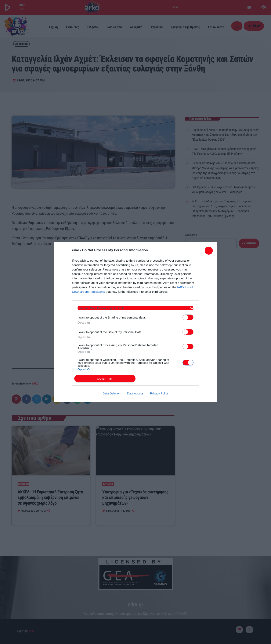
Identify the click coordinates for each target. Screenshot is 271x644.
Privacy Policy (159, 393)
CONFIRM (105, 379)
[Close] (209, 251)
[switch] (188, 317)
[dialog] (135, 322)
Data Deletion (111, 393)
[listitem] (135, 308)
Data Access (135, 393)
